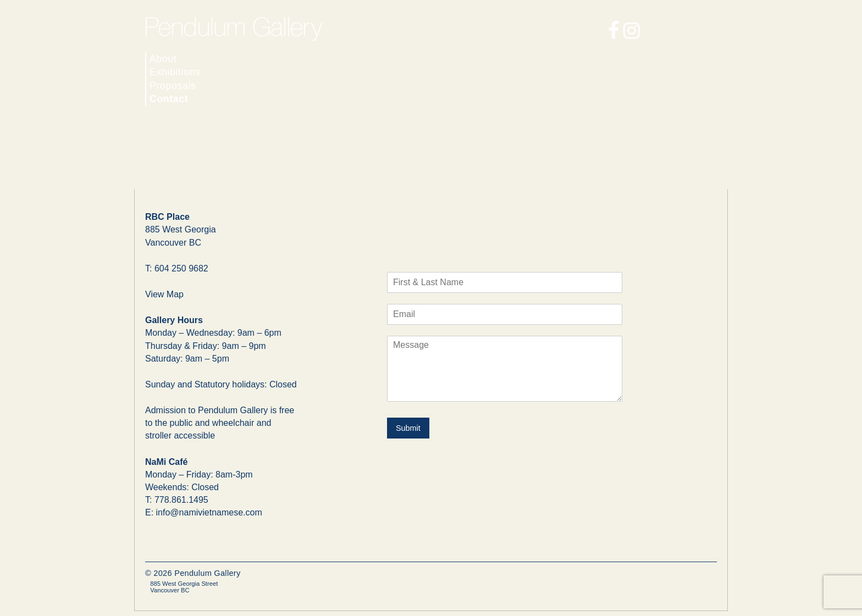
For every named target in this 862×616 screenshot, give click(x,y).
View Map (164, 294)
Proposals (173, 86)
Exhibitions (175, 72)
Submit (408, 428)
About (163, 59)
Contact (169, 99)
